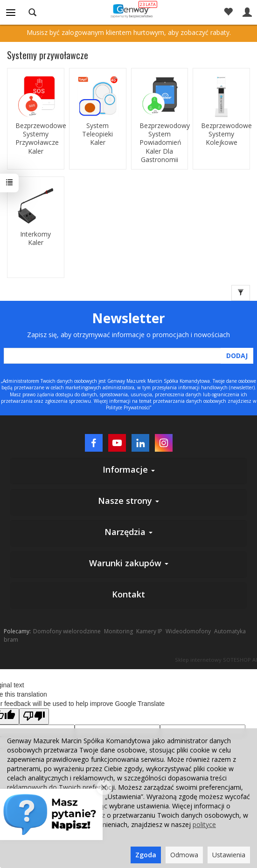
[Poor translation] (34, 716)
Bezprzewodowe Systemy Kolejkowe (221, 134)
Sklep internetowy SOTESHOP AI (216, 660)
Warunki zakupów (129, 563)
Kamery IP (149, 631)
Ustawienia (229, 855)
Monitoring (118, 631)
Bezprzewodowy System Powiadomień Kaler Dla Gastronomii (160, 143)
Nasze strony (128, 501)
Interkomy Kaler (35, 238)
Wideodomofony (188, 631)
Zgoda (146, 855)
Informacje (129, 469)
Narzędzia (128, 532)
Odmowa (184, 855)
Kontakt (128, 594)
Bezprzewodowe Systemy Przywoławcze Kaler (36, 139)
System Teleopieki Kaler (97, 134)
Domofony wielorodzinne (67, 631)
